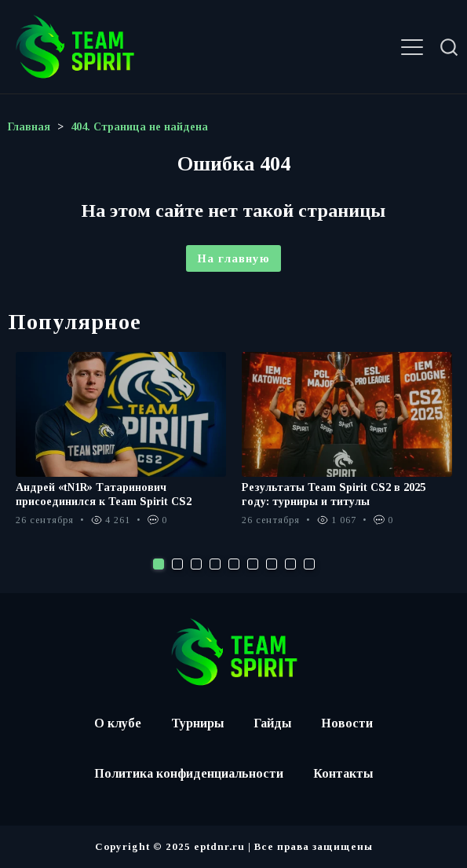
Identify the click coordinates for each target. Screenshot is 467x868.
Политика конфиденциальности (189, 773)
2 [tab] (177, 564)
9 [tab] (309, 564)
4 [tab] (215, 564)
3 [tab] (196, 564)
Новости (347, 723)
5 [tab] (234, 564)
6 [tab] (253, 564)
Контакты (343, 773)
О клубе (118, 723)
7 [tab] (272, 564)
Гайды (272, 723)
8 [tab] (290, 564)
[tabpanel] (121, 447)
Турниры (197, 723)
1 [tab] (159, 564)
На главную (233, 258)
